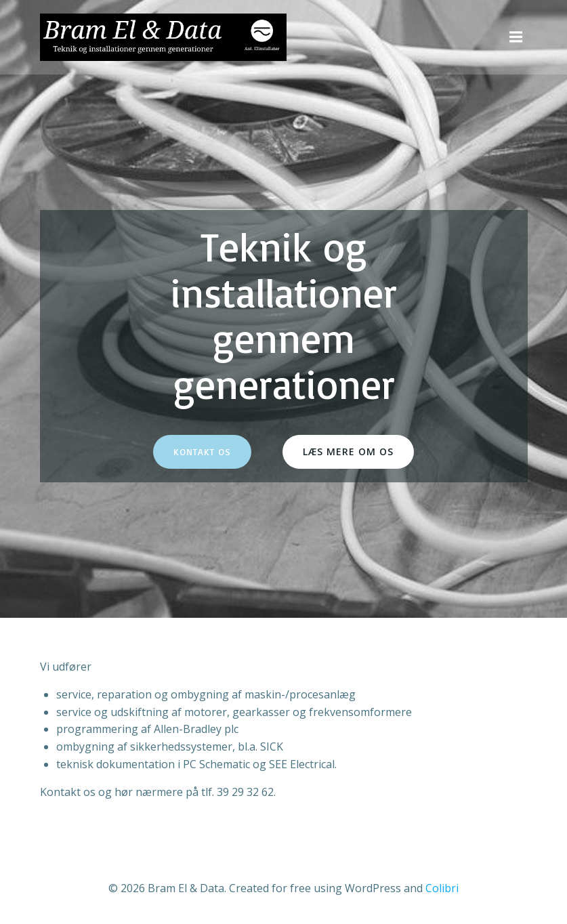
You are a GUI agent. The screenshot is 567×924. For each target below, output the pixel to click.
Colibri (442, 888)
